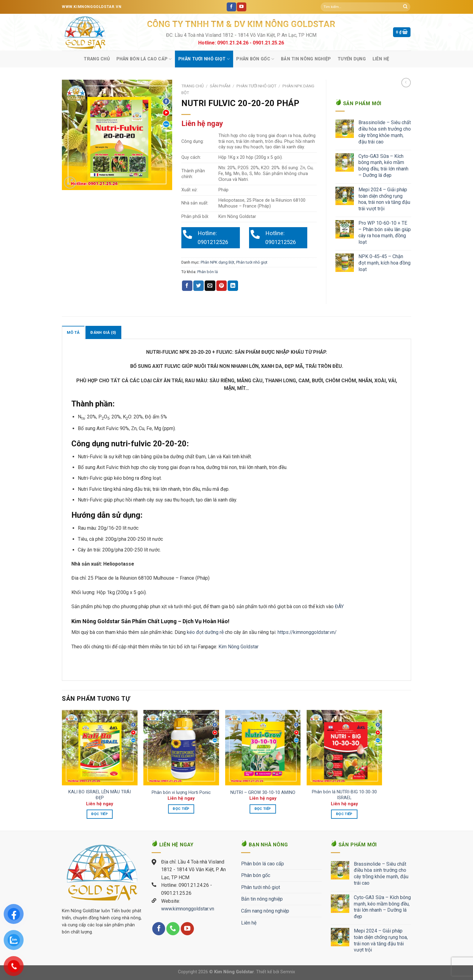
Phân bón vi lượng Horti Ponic (181, 793)
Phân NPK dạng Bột (218, 262)
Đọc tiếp (100, 814)
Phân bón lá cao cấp (144, 59)
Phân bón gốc (255, 59)
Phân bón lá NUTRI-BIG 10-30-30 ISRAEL (344, 795)
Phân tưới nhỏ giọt (204, 59)
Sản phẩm (220, 86)
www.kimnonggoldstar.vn (188, 909)
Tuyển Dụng (352, 59)
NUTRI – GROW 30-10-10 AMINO (263, 793)
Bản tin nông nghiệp (306, 59)
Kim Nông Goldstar (238, 647)
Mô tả (73, 332)
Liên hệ (381, 59)
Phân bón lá (208, 272)
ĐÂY (340, 606)
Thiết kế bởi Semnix (276, 972)
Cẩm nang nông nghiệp (265, 911)
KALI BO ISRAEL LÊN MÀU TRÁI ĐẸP (100, 795)
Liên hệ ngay (202, 124)
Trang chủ (97, 59)
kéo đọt (195, 632)
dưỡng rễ (215, 632)
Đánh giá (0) (103, 332)
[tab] (73, 332)
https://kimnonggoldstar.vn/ (307, 632)
